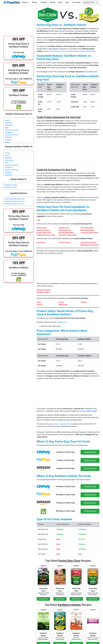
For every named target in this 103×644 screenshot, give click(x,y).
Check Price (43, 599)
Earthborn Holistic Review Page (84, 51)
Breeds (35, 2)
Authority (8, 137)
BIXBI (7, 142)
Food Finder (76, 2)
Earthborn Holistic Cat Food (14, 204)
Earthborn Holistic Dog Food (15, 201)
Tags (67, 2)
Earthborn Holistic (11, 185)
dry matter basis (91, 72)
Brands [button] (25, 2)
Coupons (44, 2)
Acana (7, 120)
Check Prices (90, 452)
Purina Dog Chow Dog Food (14, 199)
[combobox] (89, 2)
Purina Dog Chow (11, 187)
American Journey (12, 130)
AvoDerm (8, 140)
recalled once (62, 322)
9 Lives (8, 153)
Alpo (7, 128)
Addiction (9, 123)
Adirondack (9, 125)
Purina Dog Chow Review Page (60, 51)
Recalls (53, 2)
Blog (60, 2)
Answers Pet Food (12, 135)
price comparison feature (63, 424)
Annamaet (9, 132)
